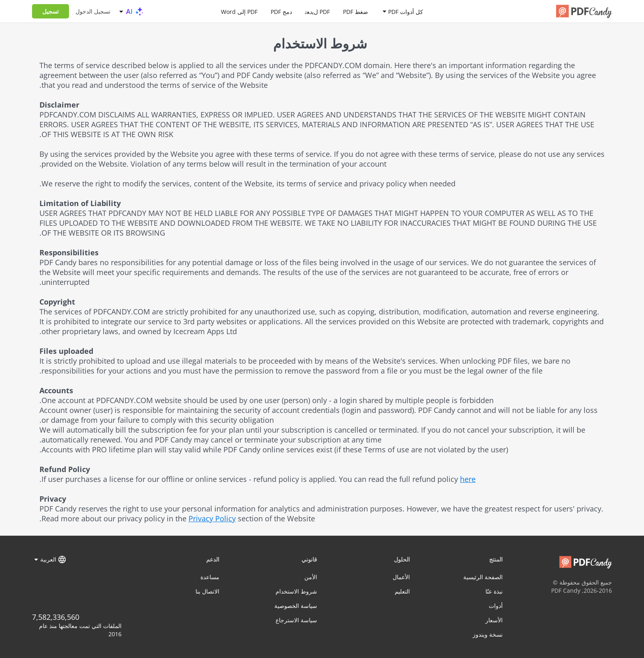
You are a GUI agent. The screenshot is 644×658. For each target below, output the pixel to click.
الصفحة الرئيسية (483, 577)
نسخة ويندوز (488, 634)
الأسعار (494, 620)
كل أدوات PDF (406, 11)
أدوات (496, 606)
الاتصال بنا (207, 591)
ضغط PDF (355, 11)
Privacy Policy (212, 518)
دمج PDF (281, 11)
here (468, 479)
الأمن (311, 577)
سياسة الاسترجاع (296, 620)
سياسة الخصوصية (296, 606)
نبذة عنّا (494, 591)
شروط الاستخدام (296, 591)
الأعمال (401, 577)
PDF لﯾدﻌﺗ (317, 11)
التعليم (402, 591)
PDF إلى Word (239, 11)
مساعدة (210, 577)
